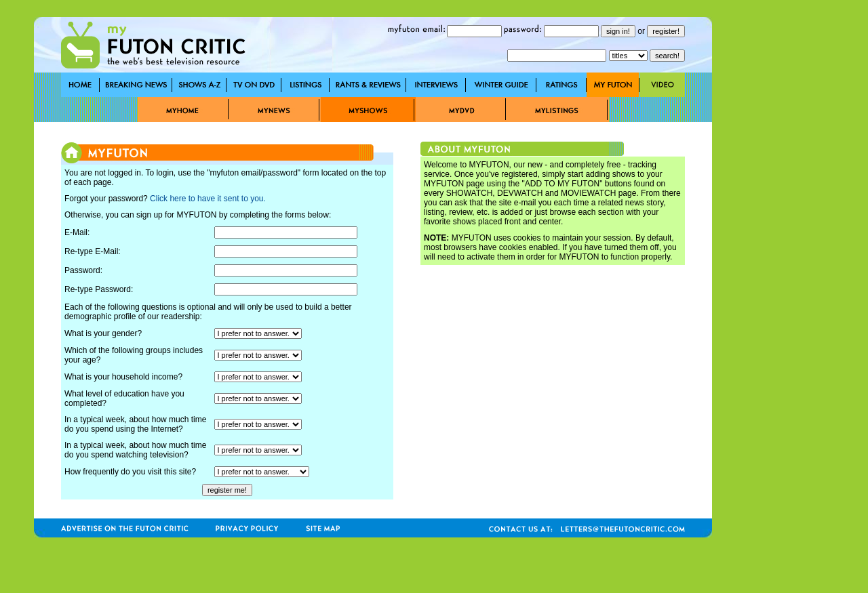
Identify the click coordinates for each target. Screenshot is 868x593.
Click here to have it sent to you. (208, 199)
